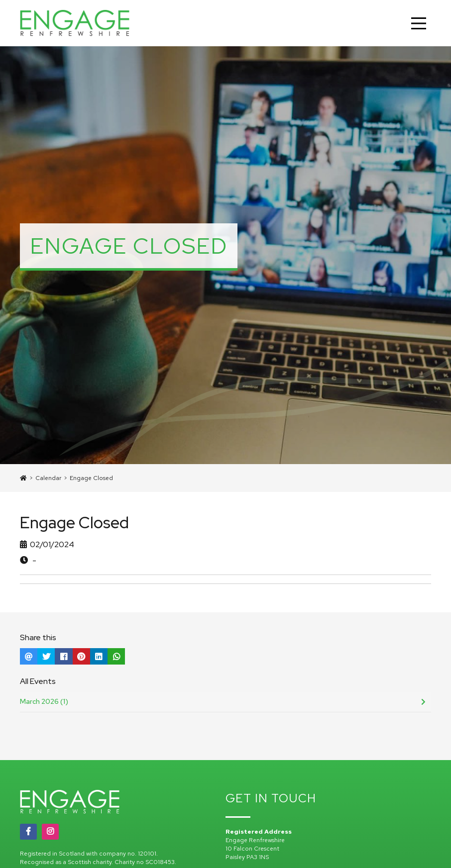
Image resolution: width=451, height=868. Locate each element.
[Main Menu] (419, 23)
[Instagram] (50, 832)
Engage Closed (91, 478)
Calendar (48, 478)
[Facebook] (28, 832)
